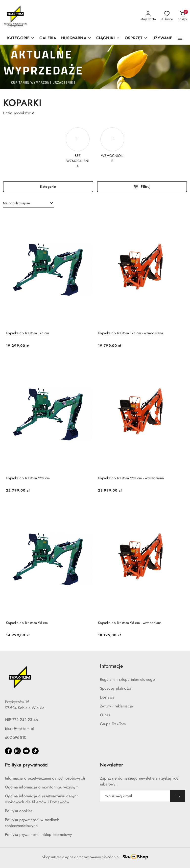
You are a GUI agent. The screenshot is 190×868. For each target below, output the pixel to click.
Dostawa (107, 697)
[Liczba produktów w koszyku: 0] (182, 16)
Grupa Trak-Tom (113, 724)
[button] (76, 38)
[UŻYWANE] (162, 38)
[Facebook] (8, 751)
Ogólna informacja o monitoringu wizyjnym (42, 787)
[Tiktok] (35, 751)
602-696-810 (16, 737)
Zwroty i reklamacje (116, 706)
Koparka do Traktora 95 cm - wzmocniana (130, 623)
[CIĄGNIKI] (108, 38)
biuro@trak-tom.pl (19, 729)
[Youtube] (26, 751)
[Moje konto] (148, 16)
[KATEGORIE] (21, 38)
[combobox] (28, 203)
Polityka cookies (19, 811)
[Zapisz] (178, 796)
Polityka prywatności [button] (27, 765)
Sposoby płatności (116, 688)
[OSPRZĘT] (136, 38)
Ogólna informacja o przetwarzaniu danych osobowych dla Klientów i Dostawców (42, 799)
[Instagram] (17, 751)
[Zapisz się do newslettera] (135, 796)
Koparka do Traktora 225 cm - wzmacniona (131, 478)
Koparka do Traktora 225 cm (28, 478)
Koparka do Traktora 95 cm (27, 623)
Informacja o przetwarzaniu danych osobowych (45, 778)
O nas (105, 715)
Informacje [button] (111, 666)
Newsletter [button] (111, 765)
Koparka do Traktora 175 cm (27, 333)
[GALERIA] (48, 38)
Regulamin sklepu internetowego (127, 679)
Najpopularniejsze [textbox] (16, 203)
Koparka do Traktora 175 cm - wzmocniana (131, 333)
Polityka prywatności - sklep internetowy (38, 835)
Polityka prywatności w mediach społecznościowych (32, 823)
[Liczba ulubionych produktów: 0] (167, 16)
